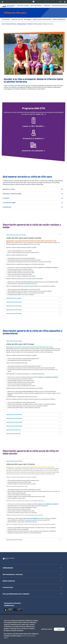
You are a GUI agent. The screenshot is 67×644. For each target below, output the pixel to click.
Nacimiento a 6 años (9, 189)
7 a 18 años (6, 198)
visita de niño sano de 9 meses (14, 314)
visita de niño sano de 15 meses (14, 415)
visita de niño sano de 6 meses (14, 310)
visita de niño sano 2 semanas (14, 298)
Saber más (40, 114)
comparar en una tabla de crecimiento (47, 268)
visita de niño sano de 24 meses (14, 422)
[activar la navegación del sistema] (2, 2)
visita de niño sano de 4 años (13, 434)
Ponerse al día (7, 207)
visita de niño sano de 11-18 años (14, 540)
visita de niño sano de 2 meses (14, 302)
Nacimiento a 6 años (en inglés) (12, 194)
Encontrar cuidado (23, 6)
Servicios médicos (36, 6)
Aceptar (59, 629)
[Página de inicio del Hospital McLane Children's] (9, 6)
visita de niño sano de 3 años (13, 430)
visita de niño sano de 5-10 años (14, 461)
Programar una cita (17, 19)
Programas (47, 6)
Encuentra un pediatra (33, 138)
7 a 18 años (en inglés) (9, 203)
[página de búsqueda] (60, 2)
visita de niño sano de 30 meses (14, 426)
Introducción (6, 19)
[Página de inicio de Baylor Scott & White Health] (34, 2)
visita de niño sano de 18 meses (14, 418)
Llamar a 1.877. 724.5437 (33, 126)
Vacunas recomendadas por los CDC (34, 518)
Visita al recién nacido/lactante (42, 19)
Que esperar (28, 19)
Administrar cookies (47, 629)
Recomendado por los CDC (31, 282)
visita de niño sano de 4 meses (14, 306)
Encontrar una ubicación (33, 151)
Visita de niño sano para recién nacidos (16, 235)
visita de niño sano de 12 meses (14, 341)
